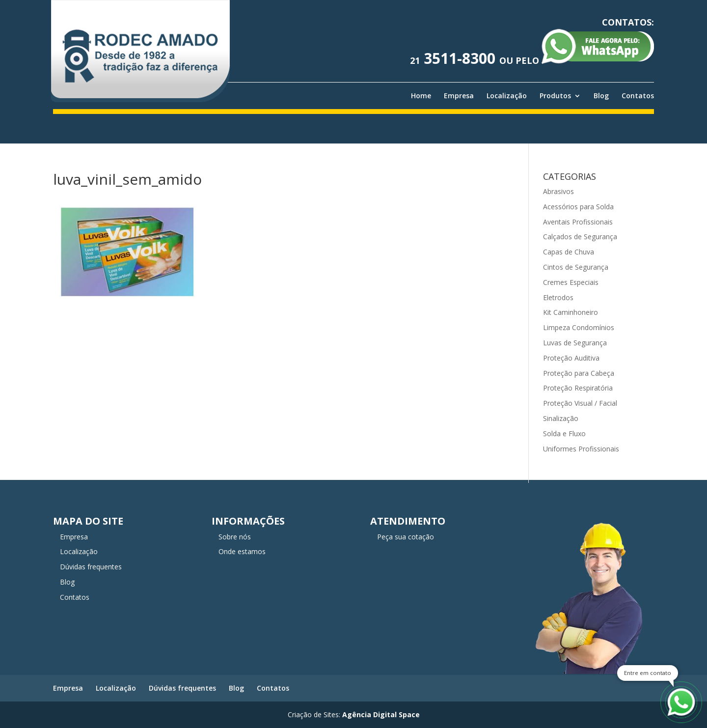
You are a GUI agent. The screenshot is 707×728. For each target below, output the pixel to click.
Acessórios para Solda (578, 207)
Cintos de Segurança (576, 267)
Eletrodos (558, 297)
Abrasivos (558, 191)
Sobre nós (235, 537)
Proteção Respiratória (578, 388)
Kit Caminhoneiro (571, 312)
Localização (507, 96)
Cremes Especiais (571, 282)
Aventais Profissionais (578, 222)
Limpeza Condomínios (579, 327)
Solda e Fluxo (564, 434)
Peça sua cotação (406, 537)
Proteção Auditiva (571, 358)
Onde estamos (242, 551)
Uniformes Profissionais (581, 449)
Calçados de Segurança (580, 237)
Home (421, 96)
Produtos (555, 96)
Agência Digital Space (381, 714)
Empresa (459, 96)
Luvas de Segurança (575, 343)
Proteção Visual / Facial (580, 403)
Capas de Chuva (569, 252)
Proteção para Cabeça (579, 373)
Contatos (638, 96)
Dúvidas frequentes (91, 567)
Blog (601, 96)
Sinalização (561, 418)
